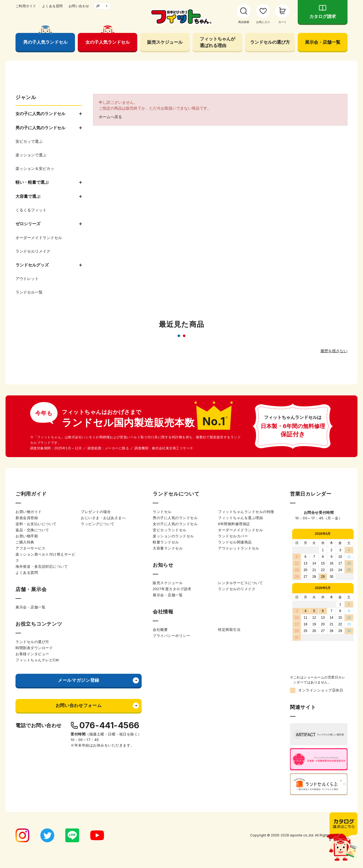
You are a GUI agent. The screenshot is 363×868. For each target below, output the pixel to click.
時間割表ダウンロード (34, 648)
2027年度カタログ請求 (172, 589)
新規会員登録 (27, 518)
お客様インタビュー (32, 654)
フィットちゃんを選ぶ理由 (240, 518)
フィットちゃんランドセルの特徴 (246, 512)
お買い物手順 (27, 536)
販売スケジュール (165, 42)
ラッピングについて (98, 524)
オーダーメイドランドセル (240, 530)
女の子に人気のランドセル (175, 524)
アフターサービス (30, 548)
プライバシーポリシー (171, 636)
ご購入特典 (25, 542)
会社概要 (160, 630)
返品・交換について (32, 530)
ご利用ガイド (26, 6)
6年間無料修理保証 (234, 524)
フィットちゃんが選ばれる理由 (217, 42)
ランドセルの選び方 (270, 42)
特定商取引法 (229, 630)
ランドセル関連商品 (235, 542)
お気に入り (263, 22)
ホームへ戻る (110, 117)
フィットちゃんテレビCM (37, 660)
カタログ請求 (323, 16)
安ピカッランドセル (170, 530)
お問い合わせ (79, 6)
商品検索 (244, 22)
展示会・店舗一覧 (323, 42)
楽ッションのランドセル (173, 536)
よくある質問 (52, 6)
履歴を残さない (334, 351)
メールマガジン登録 (79, 680)
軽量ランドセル (166, 542)
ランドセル (162, 512)
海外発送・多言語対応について (42, 567)
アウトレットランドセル (239, 548)
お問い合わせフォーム (79, 705)
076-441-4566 (109, 725)
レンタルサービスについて (240, 583)
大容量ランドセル (168, 548)
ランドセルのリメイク (237, 589)
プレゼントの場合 (96, 512)
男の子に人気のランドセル (175, 518)
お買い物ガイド (29, 512)
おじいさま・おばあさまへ (103, 518)
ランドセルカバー (233, 536)
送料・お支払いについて (36, 524)
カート (282, 22)
